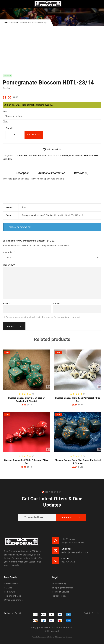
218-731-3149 (68, 562)
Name (6, 303)
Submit (11, 326)
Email (57, 303)
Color (5, 111)
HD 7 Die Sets (30, 155)
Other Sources (76, 155)
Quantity (10, 128)
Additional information (52, 173)
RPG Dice (88, 155)
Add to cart (34, 135)
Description (23, 173)
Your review (9, 265)
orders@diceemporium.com (75, 552)
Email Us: (66, 549)
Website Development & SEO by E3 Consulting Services (52, 637)
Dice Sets (18, 155)
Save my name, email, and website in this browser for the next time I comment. (43, 317)
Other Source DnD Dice (57, 155)
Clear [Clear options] (5, 121)
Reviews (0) (81, 173)
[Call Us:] (55, 560)
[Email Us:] (55, 550)
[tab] (23, 173)
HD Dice (42, 155)
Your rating (9, 252)
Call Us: (65, 559)
